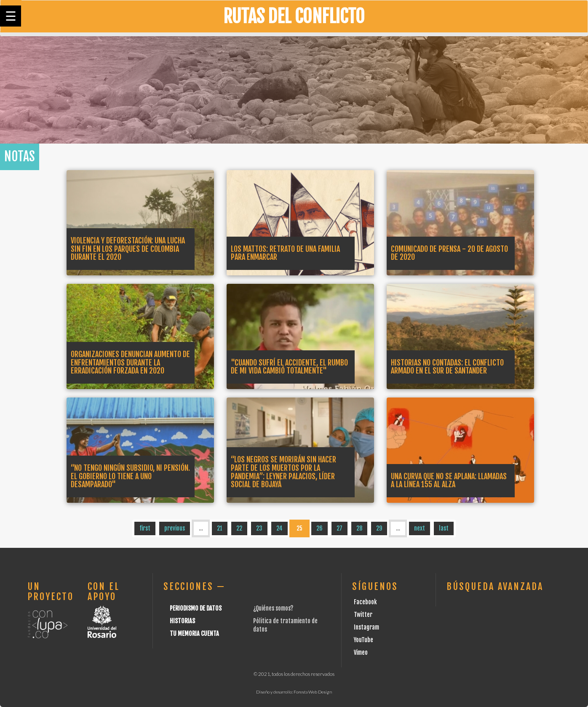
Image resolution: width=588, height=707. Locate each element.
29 (379, 528)
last (444, 528)
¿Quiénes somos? (273, 608)
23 (259, 528)
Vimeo (361, 652)
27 (339, 528)
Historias (182, 621)
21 (220, 528)
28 (359, 528)
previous (175, 528)
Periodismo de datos (196, 608)
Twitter (363, 615)
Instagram (366, 627)
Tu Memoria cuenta (194, 634)
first (145, 528)
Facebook (365, 602)
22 (239, 528)
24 (279, 528)
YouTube (363, 640)
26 (319, 528)
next (420, 528)
